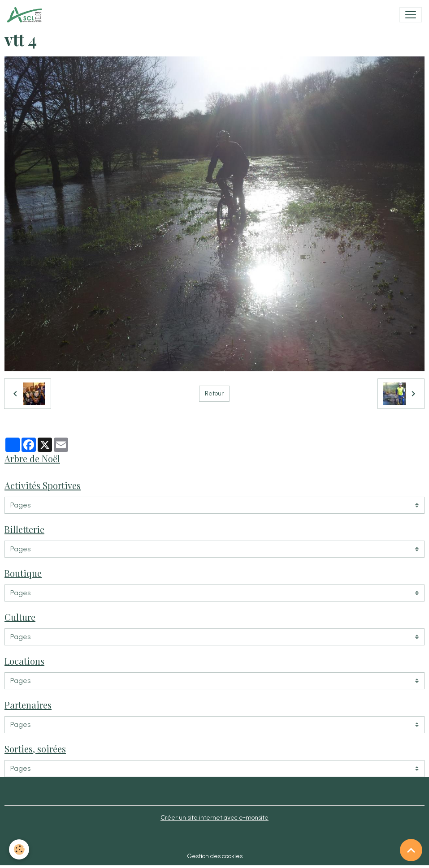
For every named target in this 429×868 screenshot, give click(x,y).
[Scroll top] (411, 850)
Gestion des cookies (215, 856)
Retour (214, 393)
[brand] (26, 15)
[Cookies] (19, 849)
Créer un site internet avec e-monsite (214, 818)
